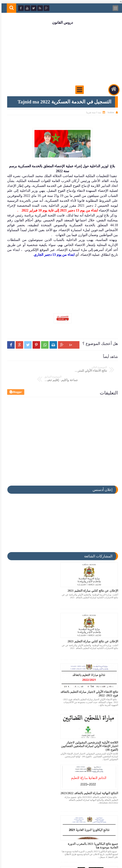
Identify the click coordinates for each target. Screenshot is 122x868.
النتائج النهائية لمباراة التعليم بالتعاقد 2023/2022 (95, 684)
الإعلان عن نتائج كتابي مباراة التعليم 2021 (91, 580)
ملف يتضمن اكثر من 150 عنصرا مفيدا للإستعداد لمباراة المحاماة (93, 735)
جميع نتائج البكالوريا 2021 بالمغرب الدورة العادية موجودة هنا (36, 684)
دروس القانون (61, 23)
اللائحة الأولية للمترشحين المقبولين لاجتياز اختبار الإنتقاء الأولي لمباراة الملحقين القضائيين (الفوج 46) (35, 635)
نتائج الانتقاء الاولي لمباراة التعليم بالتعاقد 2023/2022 (92, 786)
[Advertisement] (61, 55)
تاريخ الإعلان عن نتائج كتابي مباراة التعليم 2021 (36, 786)
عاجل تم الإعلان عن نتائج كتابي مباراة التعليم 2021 (38, 735)
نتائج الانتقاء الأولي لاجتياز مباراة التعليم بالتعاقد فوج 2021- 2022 (93, 633)
